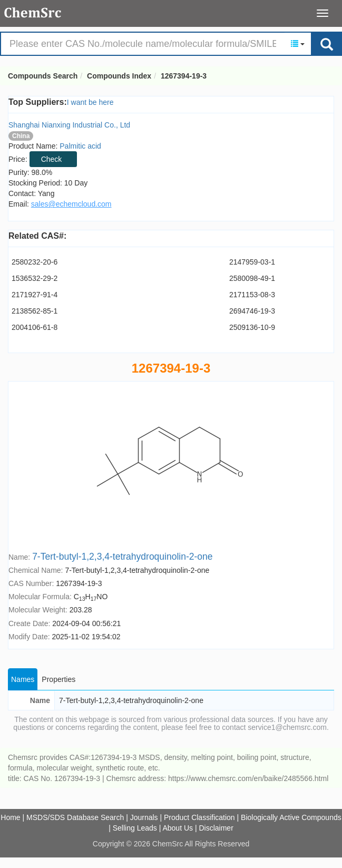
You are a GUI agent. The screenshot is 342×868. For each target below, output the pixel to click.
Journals (144, 817)
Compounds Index (119, 76)
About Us (178, 828)
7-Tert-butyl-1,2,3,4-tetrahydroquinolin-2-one (122, 557)
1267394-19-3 (184, 76)
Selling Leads (135, 828)
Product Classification (199, 817)
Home (10, 817)
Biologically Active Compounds (291, 817)
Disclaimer (216, 828)
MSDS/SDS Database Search (75, 817)
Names (23, 679)
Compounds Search (33, 13)
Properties (58, 679)
